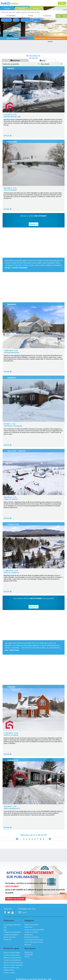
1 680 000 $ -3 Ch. (11, 350)
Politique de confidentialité (12, 932)
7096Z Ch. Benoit (11, 499)
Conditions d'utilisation (11, 935)
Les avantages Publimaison (12, 925)
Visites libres (28, 927)
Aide (5, 927)
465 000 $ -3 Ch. (10, 188)
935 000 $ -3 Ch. (10, 497)
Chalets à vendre (9, 970)
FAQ (5, 930)
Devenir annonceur (10, 937)
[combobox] (33, 12)
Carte (43, 60)
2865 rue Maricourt (12, 808)
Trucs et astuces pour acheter (34, 942)
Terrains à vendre (9, 973)
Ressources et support (32, 937)
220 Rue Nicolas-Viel (12, 117)
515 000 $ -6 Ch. (10, 115)
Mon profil (28, 945)
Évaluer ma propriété (31, 925)
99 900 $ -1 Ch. (10, 424)
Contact (27, 957)
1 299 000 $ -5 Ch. (11, 733)
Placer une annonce (17, 38)
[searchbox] (33, 12)
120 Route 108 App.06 (13, 426)
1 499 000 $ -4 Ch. (11, 570)
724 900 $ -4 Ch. (10, 806)
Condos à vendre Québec (12, 955)
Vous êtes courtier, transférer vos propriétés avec (50, 39)
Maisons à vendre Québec (12, 953)
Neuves (22, 8)
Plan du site (7, 940)
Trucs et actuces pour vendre (34, 940)
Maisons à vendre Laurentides (13, 965)
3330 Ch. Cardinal (11, 735)
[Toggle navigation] (62, 3)
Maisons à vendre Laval (11, 968)
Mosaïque (15, 60)
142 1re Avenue (10, 190)
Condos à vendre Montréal (12, 960)
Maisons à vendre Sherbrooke (13, 963)
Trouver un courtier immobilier (34, 930)
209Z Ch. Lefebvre (11, 572)
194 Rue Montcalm (11, 352)
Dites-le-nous (29, 952)
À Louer (36, 8)
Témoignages (29, 954)
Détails (7, 136)
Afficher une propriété (15, 899)
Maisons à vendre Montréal (12, 958)
